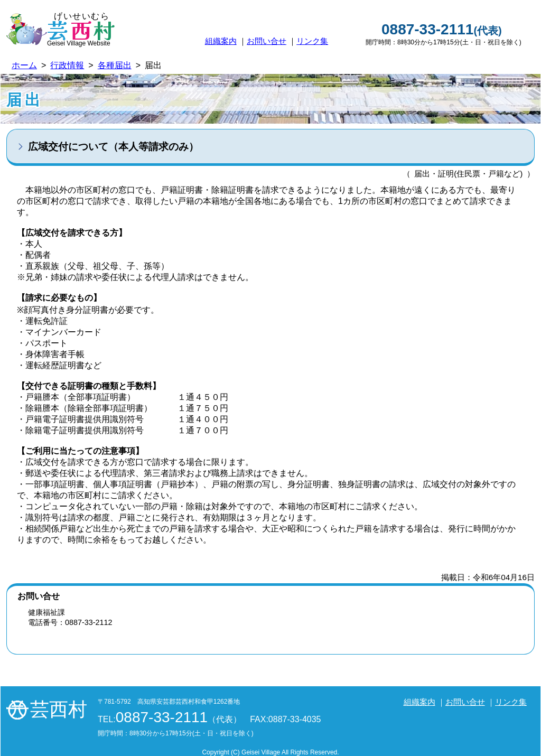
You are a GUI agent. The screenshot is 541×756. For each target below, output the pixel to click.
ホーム (24, 65)
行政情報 (67, 65)
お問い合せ (267, 41)
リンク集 (312, 41)
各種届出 (115, 65)
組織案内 (221, 41)
